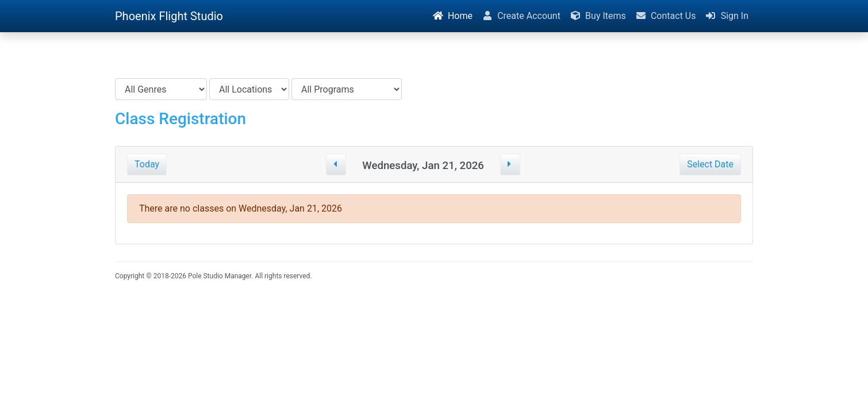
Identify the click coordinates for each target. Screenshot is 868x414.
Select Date (710, 164)
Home (452, 16)
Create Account (521, 16)
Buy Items (598, 16)
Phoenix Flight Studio (169, 16)
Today (147, 164)
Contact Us (666, 16)
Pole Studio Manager (220, 276)
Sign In (727, 16)
